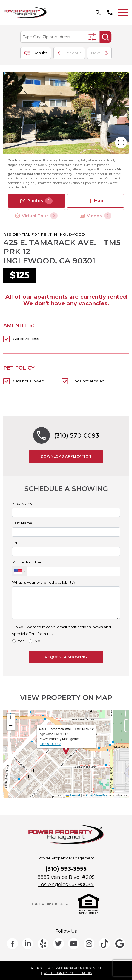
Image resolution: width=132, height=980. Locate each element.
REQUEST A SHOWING (66, 657)
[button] (66, 750)
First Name (22, 504)
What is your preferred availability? (44, 583)
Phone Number (27, 562)
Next (99, 53)
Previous (69, 53)
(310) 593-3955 (66, 869)
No (37, 641)
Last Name (22, 523)
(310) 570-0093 (77, 435)
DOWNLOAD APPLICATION (72, 456)
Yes (21, 641)
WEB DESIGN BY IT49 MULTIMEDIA (68, 973)
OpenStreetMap (98, 795)
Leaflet (73, 795)
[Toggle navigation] (123, 13)
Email (17, 543)
